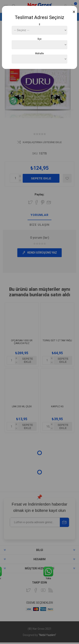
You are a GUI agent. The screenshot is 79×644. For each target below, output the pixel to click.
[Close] (74, 12)
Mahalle (39, 53)
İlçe (39, 39)
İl (39, 24)
